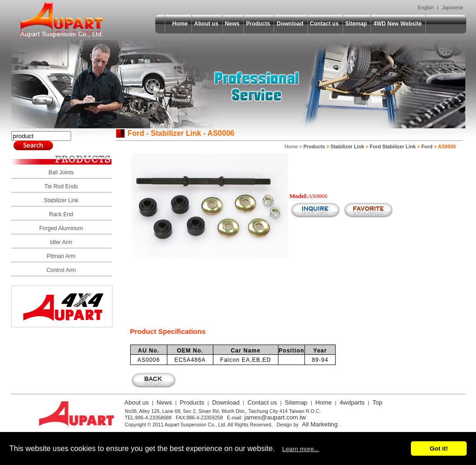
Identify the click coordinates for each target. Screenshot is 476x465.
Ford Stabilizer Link (393, 146)
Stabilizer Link (61, 200)
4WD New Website (397, 24)
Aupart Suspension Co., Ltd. (62, 20)
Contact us (324, 24)
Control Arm (61, 270)
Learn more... (301, 449)
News (232, 24)
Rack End (61, 214)
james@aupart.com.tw (275, 417)
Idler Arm (61, 242)
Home (180, 24)
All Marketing (320, 424)
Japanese (452, 7)
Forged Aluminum (61, 228)
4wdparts (352, 402)
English (426, 7)
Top (377, 402)
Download (290, 24)
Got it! (439, 448)
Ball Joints (61, 173)
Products (258, 24)
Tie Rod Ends (61, 186)
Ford (427, 146)
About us (206, 24)
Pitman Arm (61, 256)
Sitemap (356, 24)
